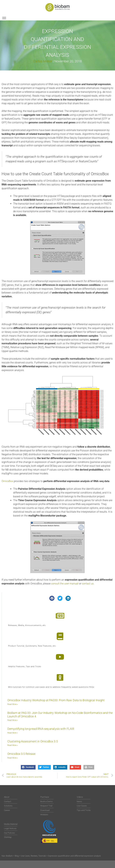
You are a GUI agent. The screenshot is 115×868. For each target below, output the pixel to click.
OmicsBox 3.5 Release (21, 754)
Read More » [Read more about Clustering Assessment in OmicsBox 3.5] (13, 745)
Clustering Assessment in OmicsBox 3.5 (33, 741)
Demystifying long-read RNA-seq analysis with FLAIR (41, 729)
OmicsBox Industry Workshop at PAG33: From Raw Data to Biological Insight (56, 700)
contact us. (88, 584)
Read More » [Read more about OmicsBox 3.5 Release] (13, 758)
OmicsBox (7, 481)
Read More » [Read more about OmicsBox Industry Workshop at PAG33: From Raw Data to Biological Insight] (13, 704)
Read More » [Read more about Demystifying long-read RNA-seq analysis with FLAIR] (13, 733)
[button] (52, 598)
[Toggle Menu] (4, 18)
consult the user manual (65, 584)
